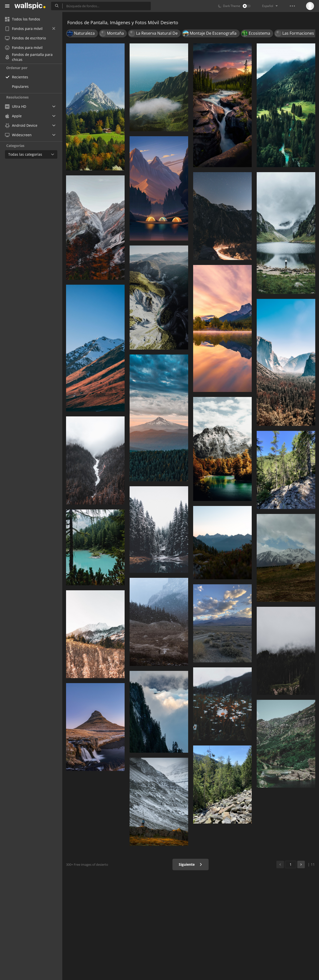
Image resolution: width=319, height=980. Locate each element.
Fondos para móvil (30, 29)
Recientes (20, 77)
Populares (20, 86)
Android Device (21, 125)
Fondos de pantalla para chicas (29, 57)
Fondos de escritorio (25, 38)
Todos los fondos (23, 19)
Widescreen (18, 135)
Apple (13, 116)
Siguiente (191, 864)
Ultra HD (16, 106)
